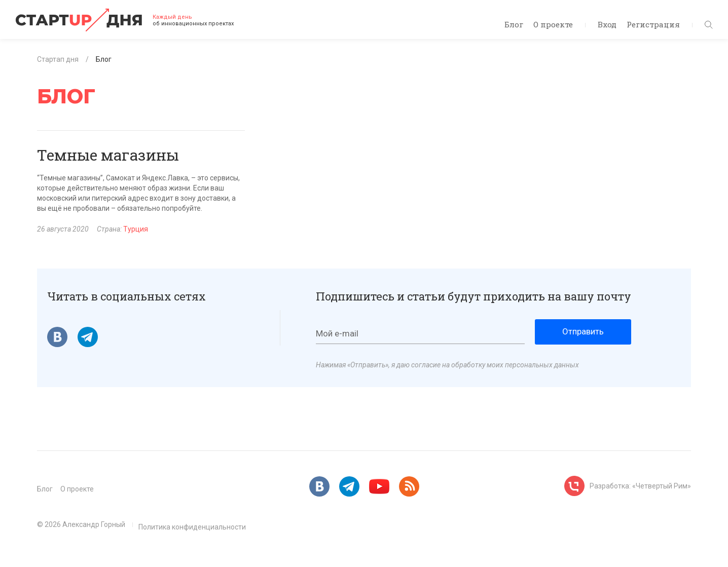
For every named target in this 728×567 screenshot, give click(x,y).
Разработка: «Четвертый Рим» (640, 486)
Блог (514, 24)
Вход (607, 24)
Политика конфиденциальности (192, 527)
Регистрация (653, 24)
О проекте (553, 24)
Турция (136, 229)
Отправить (583, 331)
